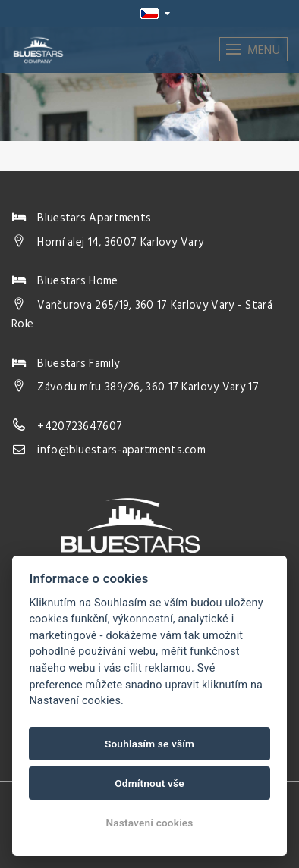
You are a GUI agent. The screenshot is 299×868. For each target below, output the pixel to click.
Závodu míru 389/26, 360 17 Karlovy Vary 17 (148, 387)
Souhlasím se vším (149, 744)
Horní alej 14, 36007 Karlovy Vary (120, 243)
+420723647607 (80, 427)
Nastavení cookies (149, 823)
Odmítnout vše (149, 783)
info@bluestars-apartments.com (121, 450)
